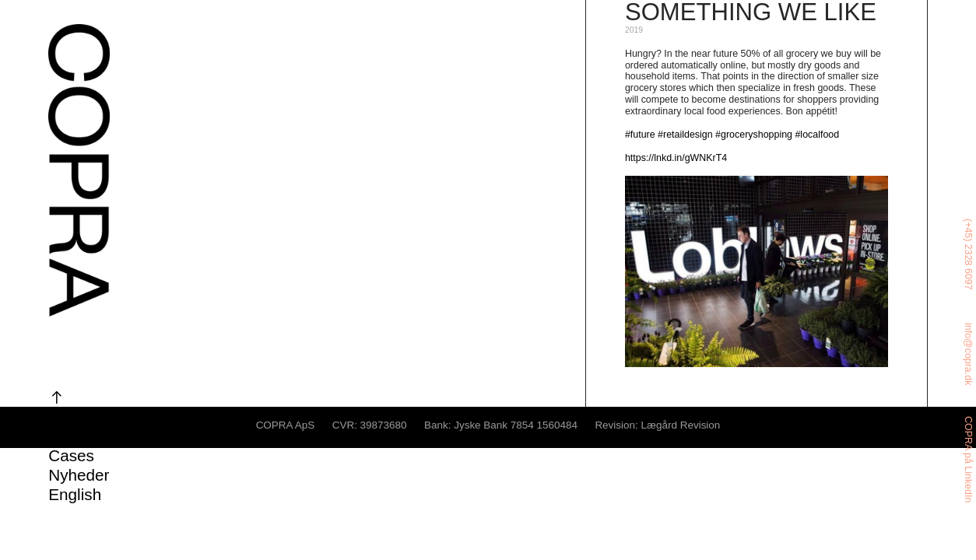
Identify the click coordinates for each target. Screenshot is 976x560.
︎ (57, 397)
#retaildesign (685, 135)
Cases (71, 455)
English (75, 494)
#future (640, 135)
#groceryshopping (754, 135)
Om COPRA (92, 436)
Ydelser (75, 416)
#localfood (817, 135)
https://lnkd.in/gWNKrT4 (676, 158)
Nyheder (79, 475)
